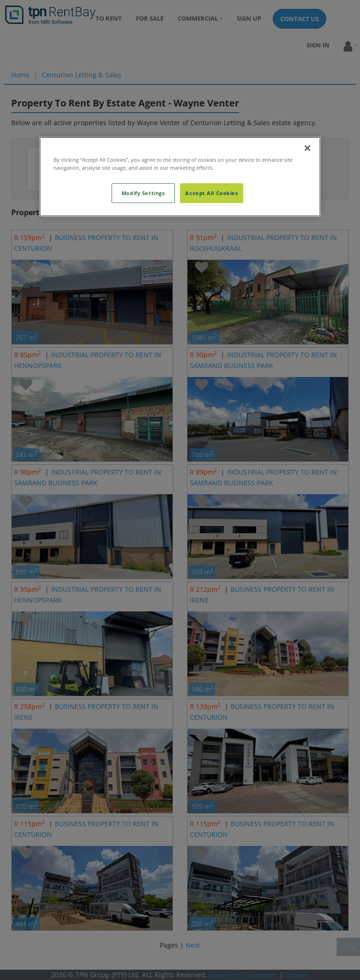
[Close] (307, 148)
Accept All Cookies (211, 193)
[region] (180, 176)
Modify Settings (143, 193)
